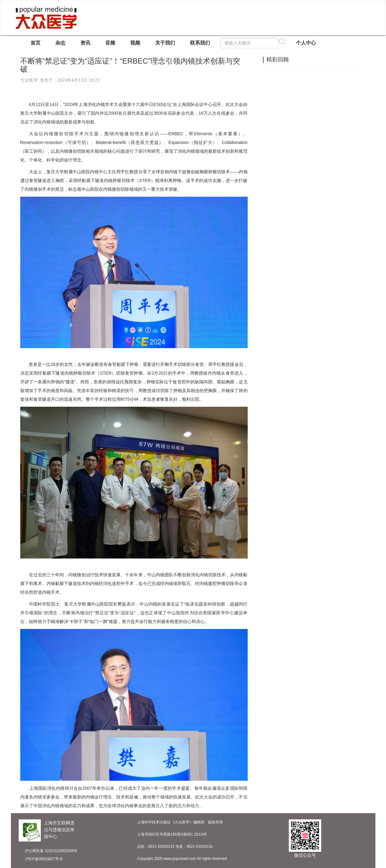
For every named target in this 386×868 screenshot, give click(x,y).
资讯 (85, 43)
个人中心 (306, 43)
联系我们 (200, 43)
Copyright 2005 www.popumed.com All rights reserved (182, 859)
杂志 (60, 43)
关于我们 (165, 43)
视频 (135, 43)
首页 (36, 43)
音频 (110, 43)
